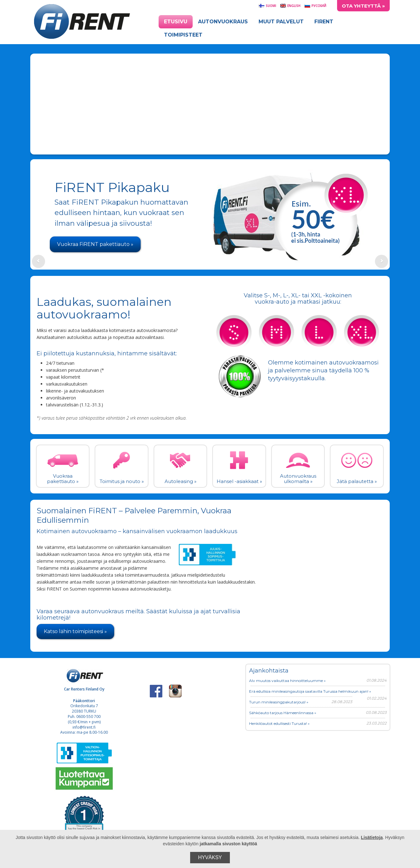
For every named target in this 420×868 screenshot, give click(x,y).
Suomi (267, 6)
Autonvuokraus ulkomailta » (298, 479)
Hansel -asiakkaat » (239, 481)
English (290, 6)
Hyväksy (210, 857)
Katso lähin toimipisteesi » (75, 631)
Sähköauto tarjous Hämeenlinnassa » (283, 713)
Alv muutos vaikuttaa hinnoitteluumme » (287, 681)
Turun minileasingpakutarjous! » (279, 702)
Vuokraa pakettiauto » (63, 479)
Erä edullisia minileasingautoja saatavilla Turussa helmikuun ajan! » (310, 691)
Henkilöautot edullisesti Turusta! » (279, 723)
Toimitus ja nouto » (122, 481)
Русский (315, 6)
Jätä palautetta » (357, 481)
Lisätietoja (372, 837)
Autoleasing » (181, 481)
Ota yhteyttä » (363, 6)
